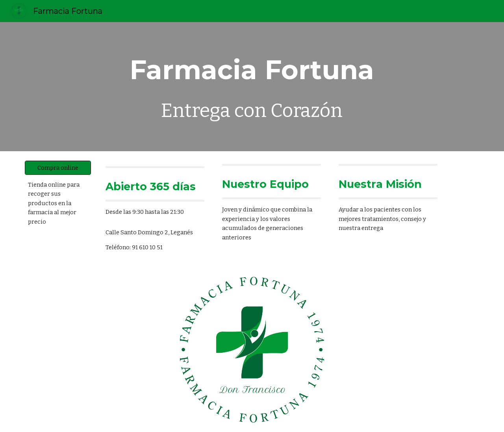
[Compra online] (58, 168)
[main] (252, 87)
